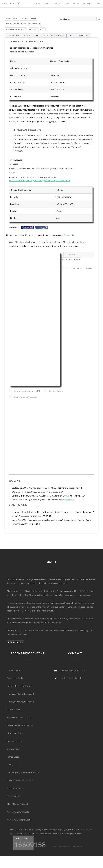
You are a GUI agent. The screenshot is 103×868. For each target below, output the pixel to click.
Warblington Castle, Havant (19, 686)
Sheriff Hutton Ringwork (18, 804)
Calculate (67, 259)
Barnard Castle (14, 710)
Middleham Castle (15, 733)
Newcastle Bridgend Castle (19, 820)
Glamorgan (34, 24)
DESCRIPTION (13, 36)
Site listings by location (20, 830)
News (98, 4)
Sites (47, 4)
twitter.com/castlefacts (71, 678)
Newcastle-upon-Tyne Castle (20, 780)
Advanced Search (43, 834)
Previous (33, 29)
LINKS (71, 36)
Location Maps (61, 4)
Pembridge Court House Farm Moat (23, 773)
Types (76, 4)
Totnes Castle (13, 757)
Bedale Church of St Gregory (20, 725)
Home (38, 4)
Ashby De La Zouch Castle (19, 718)
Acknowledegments (67, 834)
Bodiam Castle (14, 670)
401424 (12, 172)
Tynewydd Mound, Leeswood (20, 694)
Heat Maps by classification (22, 834)
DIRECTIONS (84, 36)
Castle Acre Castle (15, 788)
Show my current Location (25, 397)
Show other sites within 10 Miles (28, 391)
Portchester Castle (15, 678)
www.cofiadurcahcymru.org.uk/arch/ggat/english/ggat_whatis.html (39, 181)
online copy (70, 500)
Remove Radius (56, 391)
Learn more (16, 642)
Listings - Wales (29, 19)
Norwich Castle (14, 796)
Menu (16, 19)
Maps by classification (82, 830)
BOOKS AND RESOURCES (54, 36)
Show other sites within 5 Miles (79, 268)
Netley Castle (13, 765)
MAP (37, 36)
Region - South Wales (16, 24)
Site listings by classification (44, 830)
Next (43, 29)
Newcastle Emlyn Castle (18, 812)
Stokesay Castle (14, 749)
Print (77, 259)
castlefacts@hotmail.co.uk (73, 670)
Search (87, 4)
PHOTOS (27, 36)
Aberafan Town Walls (16, 29)
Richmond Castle (15, 741)
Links (80, 834)
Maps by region (64, 830)
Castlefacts (11, 4)
